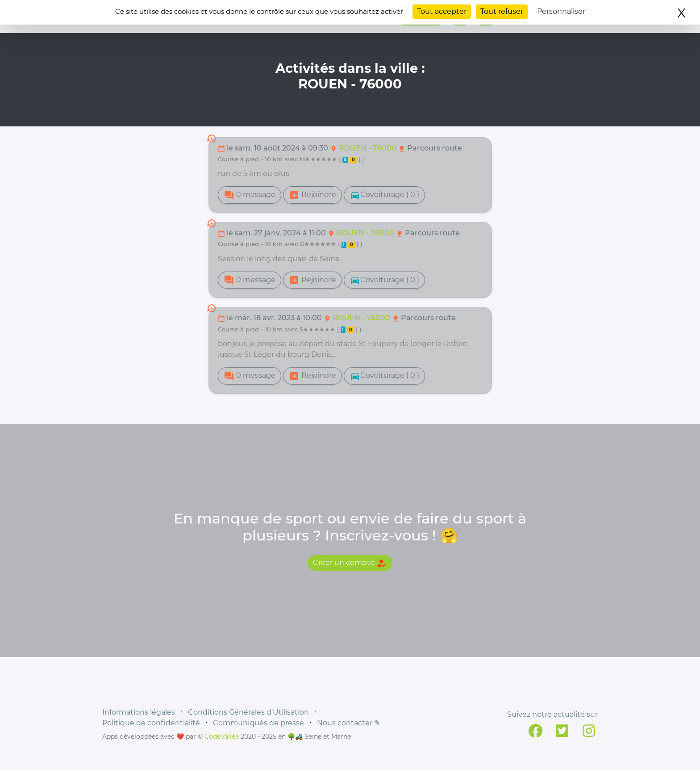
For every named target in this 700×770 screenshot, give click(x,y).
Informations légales (139, 712)
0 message (250, 195)
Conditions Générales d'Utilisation (248, 712)
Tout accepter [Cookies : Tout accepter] (442, 11)
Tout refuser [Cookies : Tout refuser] (502, 11)
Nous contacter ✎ (348, 723)
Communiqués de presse (258, 723)
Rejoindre (312, 195)
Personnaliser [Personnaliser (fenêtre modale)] (561, 11)
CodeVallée (222, 737)
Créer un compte (350, 563)
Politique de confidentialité (151, 723)
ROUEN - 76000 (369, 148)
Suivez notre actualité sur (552, 714)
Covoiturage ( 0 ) (384, 195)
